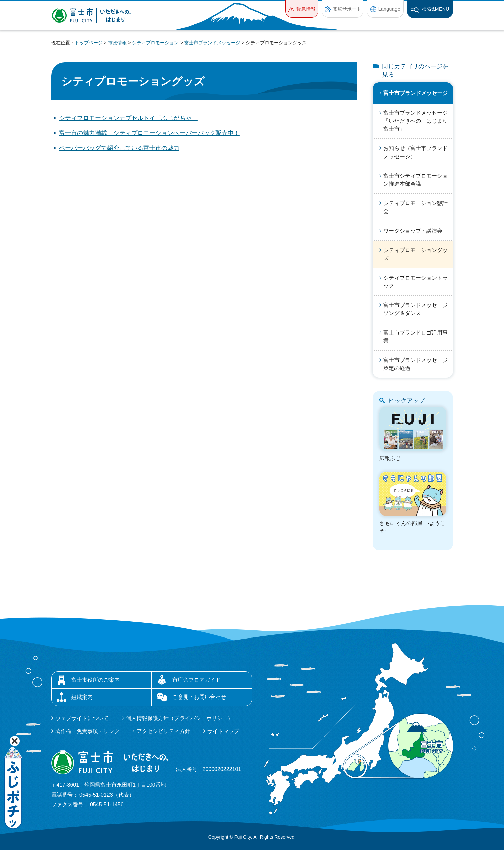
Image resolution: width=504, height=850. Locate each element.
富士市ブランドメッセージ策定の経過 (416, 364)
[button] (302, 9)
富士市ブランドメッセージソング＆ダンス (416, 309)
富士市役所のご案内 (95, 680)
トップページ (89, 43)
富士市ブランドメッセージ (212, 43)
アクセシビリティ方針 (163, 731)
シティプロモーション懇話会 (416, 207)
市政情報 (117, 43)
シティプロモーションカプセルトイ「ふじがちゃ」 (128, 118)
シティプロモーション (155, 43)
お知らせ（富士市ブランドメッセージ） (416, 152)
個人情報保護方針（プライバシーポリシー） (179, 718)
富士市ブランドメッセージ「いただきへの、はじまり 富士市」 (418, 121)
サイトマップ (223, 731)
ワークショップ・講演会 (413, 231)
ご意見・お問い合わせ (199, 697)
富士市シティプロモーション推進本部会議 (416, 180)
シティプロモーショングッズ (416, 254)
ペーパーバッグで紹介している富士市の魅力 (119, 148)
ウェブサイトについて (82, 718)
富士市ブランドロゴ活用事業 (416, 337)
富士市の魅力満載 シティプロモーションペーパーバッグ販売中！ (149, 133)
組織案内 (82, 697)
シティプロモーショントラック (416, 282)
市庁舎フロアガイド (197, 680)
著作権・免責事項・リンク (87, 731)
